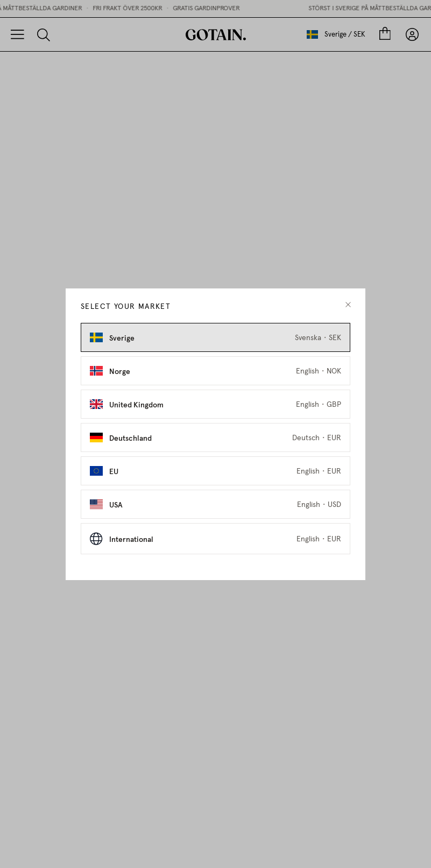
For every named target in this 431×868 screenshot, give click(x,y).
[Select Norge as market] (215, 371)
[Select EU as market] (215, 471)
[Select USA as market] (215, 504)
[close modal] (348, 305)
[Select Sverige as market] (215, 337)
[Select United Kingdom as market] (215, 404)
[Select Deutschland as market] (215, 437)
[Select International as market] (215, 539)
